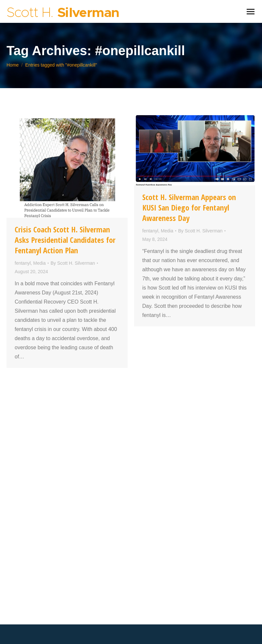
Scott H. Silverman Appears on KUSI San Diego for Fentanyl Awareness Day (189, 207)
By (73, 263)
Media (39, 263)
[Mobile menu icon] (251, 12)
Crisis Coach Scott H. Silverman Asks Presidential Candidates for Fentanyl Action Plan (65, 240)
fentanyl (23, 263)
